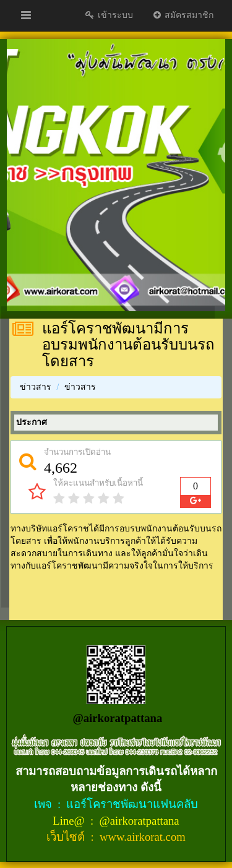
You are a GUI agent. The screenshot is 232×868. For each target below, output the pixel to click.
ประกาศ (32, 422)
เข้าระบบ (109, 15)
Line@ (70, 821)
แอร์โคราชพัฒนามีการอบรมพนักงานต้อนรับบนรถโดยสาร (128, 345)
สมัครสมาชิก (183, 15)
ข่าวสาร (36, 387)
